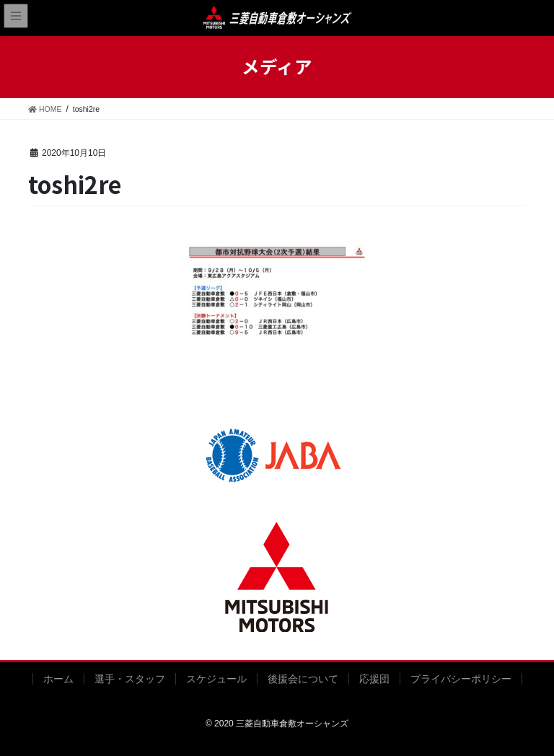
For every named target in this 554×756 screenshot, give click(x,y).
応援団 (374, 679)
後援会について (303, 679)
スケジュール (216, 679)
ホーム (58, 679)
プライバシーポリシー (461, 679)
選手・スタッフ (130, 679)
